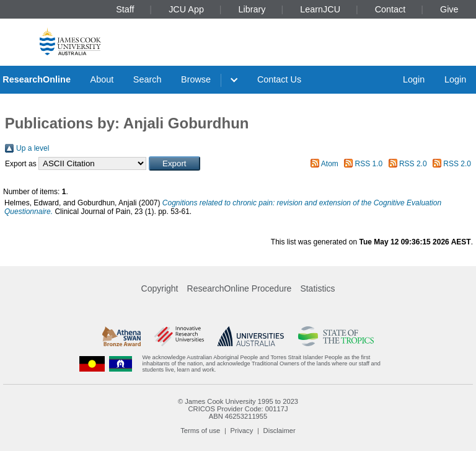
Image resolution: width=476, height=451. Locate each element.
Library (252, 9)
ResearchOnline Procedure (240, 288)
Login (414, 79)
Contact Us (279, 79)
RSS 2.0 (413, 164)
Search (148, 79)
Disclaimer (280, 431)
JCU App (186, 9)
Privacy (242, 431)
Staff (125, 9)
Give (449, 9)
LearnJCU (320, 9)
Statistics (317, 288)
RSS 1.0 (369, 164)
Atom (330, 164)
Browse (196, 79)
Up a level (33, 148)
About (102, 79)
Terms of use (200, 431)
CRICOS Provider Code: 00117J (238, 409)
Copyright (160, 288)
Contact (390, 9)
